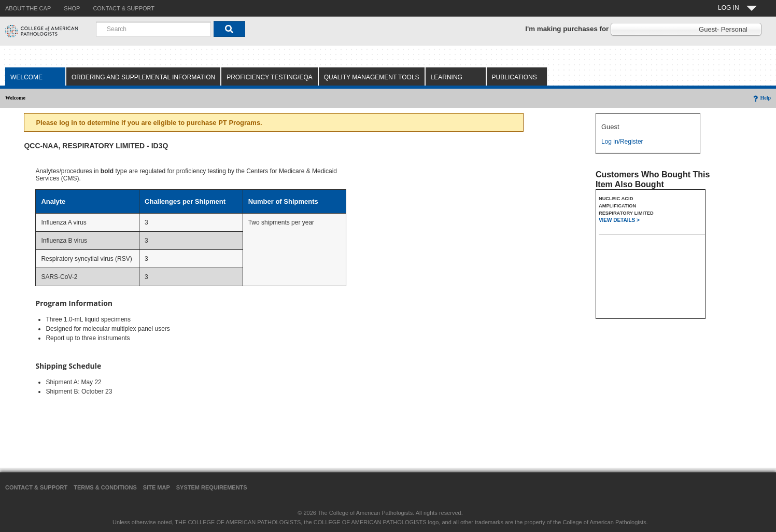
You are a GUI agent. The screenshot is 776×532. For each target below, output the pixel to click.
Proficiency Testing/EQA (270, 77)
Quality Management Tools (372, 77)
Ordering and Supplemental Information (143, 77)
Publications (514, 77)
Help (761, 98)
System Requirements (212, 487)
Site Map (157, 487)
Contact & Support (36, 487)
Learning (447, 77)
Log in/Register (622, 142)
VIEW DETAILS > (619, 220)
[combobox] (153, 29)
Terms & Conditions (105, 487)
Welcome (26, 77)
